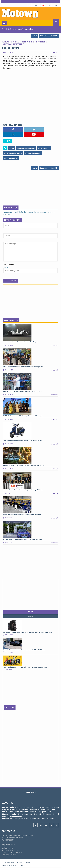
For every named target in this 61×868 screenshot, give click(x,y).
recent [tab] (30, 612)
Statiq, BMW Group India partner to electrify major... (23, 539)
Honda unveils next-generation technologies (20, 342)
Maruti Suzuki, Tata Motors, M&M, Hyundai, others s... (24, 465)
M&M (12, 148)
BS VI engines (44, 148)
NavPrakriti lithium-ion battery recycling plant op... (23, 514)
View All (54, 36)
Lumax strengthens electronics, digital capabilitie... (23, 490)
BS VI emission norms (13, 153)
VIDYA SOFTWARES (19, 865)
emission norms (11, 158)
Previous (44, 36)
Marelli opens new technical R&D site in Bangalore (22, 391)
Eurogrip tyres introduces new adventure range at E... (24, 367)
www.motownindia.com (12, 816)
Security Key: (9, 264)
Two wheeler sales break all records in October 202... (23, 441)
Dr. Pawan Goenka (33, 153)
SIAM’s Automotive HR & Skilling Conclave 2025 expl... (23, 416)
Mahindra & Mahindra (26, 148)
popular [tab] (30, 616)
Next (35, 36)
